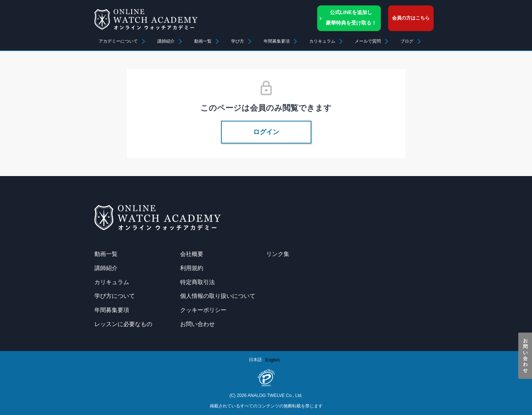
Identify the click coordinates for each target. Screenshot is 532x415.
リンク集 (278, 254)
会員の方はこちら (411, 18)
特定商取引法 (197, 282)
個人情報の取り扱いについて (218, 296)
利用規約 (192, 268)
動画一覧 (203, 41)
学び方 (238, 41)
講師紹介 (166, 41)
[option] (273, 360)
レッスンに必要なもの (123, 324)
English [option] (273, 360)
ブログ (407, 41)
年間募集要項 (277, 41)
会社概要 (192, 254)
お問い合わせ (525, 356)
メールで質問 (368, 41)
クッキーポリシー (203, 310)
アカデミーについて (118, 41)
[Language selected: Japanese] (266, 360)
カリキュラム (112, 282)
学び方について (115, 296)
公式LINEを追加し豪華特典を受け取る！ (351, 18)
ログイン (266, 132)
